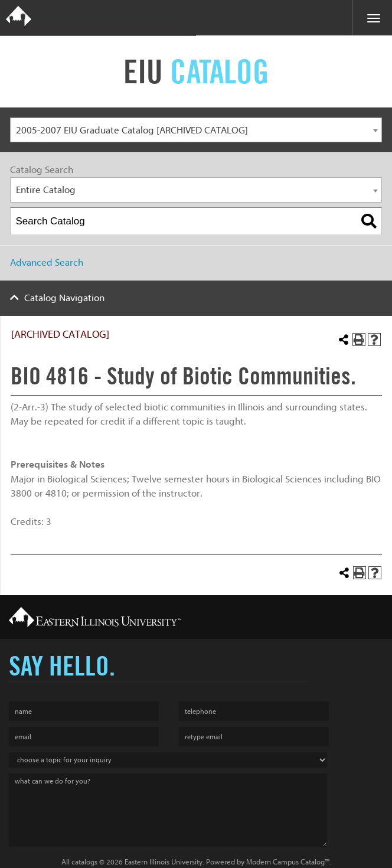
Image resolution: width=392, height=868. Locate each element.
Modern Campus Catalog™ (288, 862)
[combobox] (196, 130)
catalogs (84, 862)
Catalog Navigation (64, 298)
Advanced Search (47, 262)
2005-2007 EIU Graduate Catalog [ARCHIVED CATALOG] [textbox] (132, 130)
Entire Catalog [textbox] (46, 190)
